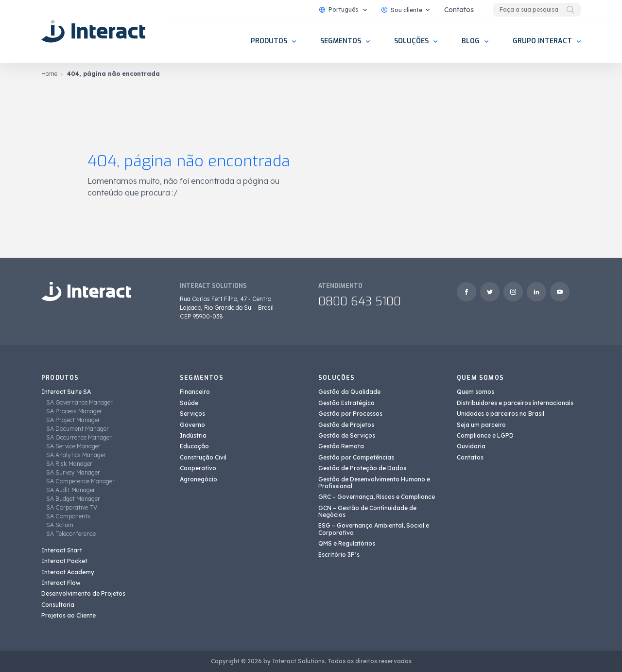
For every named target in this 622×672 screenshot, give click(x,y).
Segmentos (341, 41)
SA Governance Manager (79, 402)
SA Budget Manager (73, 499)
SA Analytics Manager (76, 455)
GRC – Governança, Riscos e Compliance (377, 497)
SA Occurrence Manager (79, 437)
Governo (192, 425)
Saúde (189, 403)
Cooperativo (198, 468)
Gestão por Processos (350, 414)
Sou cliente (402, 10)
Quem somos (475, 392)
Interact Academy (68, 572)
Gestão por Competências (356, 457)
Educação (194, 446)
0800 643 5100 (360, 301)
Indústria (193, 435)
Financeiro (195, 392)
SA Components (68, 516)
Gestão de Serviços (347, 435)
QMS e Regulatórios (347, 543)
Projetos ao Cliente (69, 615)
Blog (471, 41)
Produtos (269, 41)
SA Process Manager (74, 411)
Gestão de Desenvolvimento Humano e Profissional (374, 483)
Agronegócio (199, 479)
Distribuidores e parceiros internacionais (515, 403)
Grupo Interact (542, 41)
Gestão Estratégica (346, 403)
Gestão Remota (341, 446)
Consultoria (58, 605)
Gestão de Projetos (346, 425)
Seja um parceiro (481, 425)
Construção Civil (203, 457)
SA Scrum (60, 525)
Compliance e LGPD (485, 435)
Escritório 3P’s (339, 555)
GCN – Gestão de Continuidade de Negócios (367, 511)
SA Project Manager (73, 420)
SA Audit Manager (71, 490)
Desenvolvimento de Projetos (83, 593)
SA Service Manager (73, 446)
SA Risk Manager (69, 464)
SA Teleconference (71, 534)
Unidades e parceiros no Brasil (501, 414)
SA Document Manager (78, 429)
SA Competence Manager (80, 481)
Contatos (459, 10)
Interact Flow (61, 583)
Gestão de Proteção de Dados (362, 468)
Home (49, 74)
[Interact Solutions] (95, 32)
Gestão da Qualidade (349, 392)
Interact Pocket (64, 561)
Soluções (411, 41)
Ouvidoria (471, 446)
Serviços (192, 414)
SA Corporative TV (72, 507)
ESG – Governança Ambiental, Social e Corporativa (374, 529)
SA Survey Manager (73, 472)
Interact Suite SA (66, 392)
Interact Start (62, 550)
